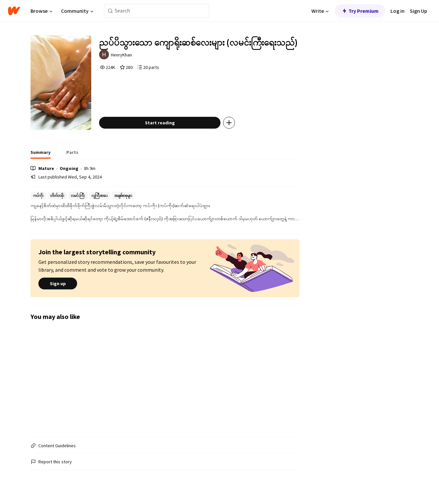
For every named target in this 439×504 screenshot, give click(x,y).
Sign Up (418, 11)
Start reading (160, 123)
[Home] (14, 11)
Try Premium (360, 11)
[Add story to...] (229, 123)
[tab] (41, 154)
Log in (397, 11)
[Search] (110, 11)
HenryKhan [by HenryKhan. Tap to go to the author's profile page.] (121, 55)
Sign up (58, 283)
